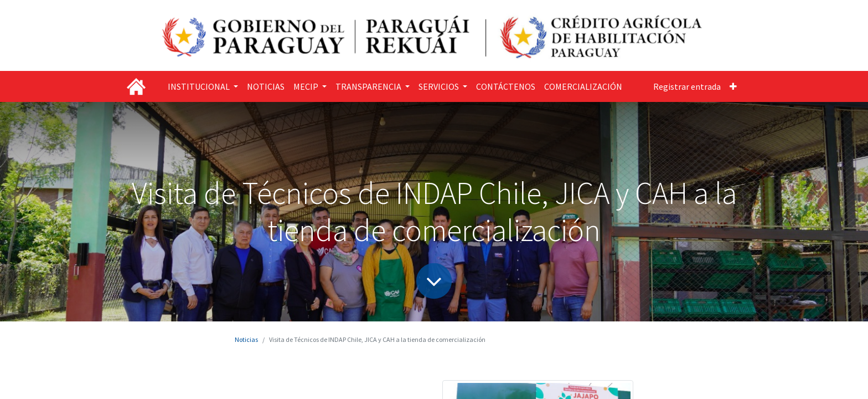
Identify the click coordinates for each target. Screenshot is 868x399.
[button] (733, 86)
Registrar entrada (687, 86)
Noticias (246, 339)
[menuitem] (266, 86)
